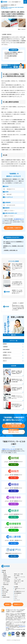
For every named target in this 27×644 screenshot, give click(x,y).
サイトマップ (17, 600)
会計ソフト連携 (5, 590)
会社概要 (16, 587)
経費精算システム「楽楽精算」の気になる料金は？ (13, 247)
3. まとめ (6, 58)
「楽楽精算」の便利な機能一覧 (10, 250)
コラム (16, 598)
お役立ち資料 (5, 592)
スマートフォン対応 (17, 580)
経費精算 (5, 344)
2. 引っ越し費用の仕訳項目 (10, 56)
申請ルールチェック (17, 583)
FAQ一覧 (4, 594)
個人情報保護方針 (18, 593)
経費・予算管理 (17, 575)
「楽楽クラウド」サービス (8, 449)
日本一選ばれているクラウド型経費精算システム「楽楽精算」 (13, 243)
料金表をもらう (17, 604)
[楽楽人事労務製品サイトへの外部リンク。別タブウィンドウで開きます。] (13, 540)
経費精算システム (7, 355)
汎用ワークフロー (6, 583)
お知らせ (5, 361)
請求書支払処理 (6, 579)
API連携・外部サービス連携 (19, 581)
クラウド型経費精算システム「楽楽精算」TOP (8, 5)
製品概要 (4, 571)
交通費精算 (5, 347)
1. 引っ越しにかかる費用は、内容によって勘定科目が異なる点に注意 (13, 53)
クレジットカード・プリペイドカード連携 (20, 578)
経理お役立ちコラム (4, 6)
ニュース (16, 595)
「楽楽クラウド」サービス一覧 (20, 589)
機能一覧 (4, 572)
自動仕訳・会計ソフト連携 (18, 574)
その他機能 (16, 584)
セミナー (16, 597)
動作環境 (4, 595)
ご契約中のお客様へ (6, 597)
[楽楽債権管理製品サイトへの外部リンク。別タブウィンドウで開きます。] (13, 527)
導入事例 (4, 589)
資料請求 (7, 604)
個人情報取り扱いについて (20, 592)
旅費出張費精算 (6, 350)
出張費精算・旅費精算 (7, 577)
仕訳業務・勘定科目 (7, 35)
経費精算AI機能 (6, 585)
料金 (3, 587)
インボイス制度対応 (6, 582)
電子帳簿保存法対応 (7, 358)
